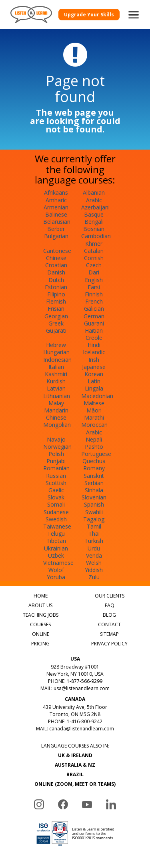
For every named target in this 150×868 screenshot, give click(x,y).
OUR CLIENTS (110, 596)
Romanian (56, 468)
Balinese (56, 214)
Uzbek (56, 555)
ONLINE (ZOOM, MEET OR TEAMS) (75, 784)
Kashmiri (56, 374)
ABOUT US (40, 605)
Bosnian (94, 229)
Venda (94, 555)
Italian (56, 367)
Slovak (56, 497)
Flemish (56, 301)
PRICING (40, 644)
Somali (56, 504)
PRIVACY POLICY (109, 644)
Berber (56, 229)
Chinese (56, 258)
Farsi (94, 287)
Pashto (94, 447)
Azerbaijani (95, 207)
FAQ (110, 605)
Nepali (94, 439)
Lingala (94, 388)
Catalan (94, 251)
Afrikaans (56, 192)
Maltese (94, 403)
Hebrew (56, 345)
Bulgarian (56, 236)
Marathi (94, 417)
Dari (94, 272)
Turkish (94, 541)
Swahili (94, 512)
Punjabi (56, 461)
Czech (94, 265)
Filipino (56, 294)
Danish (56, 272)
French (94, 301)
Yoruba (56, 577)
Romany (94, 468)
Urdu (94, 548)
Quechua (94, 461)
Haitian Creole (94, 334)
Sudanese (56, 512)
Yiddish (94, 570)
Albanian (94, 192)
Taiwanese (57, 526)
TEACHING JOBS (41, 615)
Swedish (56, 519)
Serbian (94, 483)
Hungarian (56, 352)
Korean (94, 374)
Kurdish (56, 381)
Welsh (94, 563)
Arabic (94, 200)
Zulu (94, 577)
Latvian (56, 388)
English (94, 280)
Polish (56, 454)
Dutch (56, 280)
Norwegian (57, 447)
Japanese (94, 367)
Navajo (56, 439)
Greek (56, 323)
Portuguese (96, 454)
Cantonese (57, 251)
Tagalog (94, 519)
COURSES (40, 624)
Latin (94, 381)
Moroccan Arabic (94, 428)
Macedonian (97, 396)
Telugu (56, 534)
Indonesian (57, 360)
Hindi (94, 345)
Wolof (56, 570)
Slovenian (94, 497)
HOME (41, 596)
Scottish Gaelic (56, 486)
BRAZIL (75, 774)
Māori (94, 410)
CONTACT (109, 624)
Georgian (56, 316)
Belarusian (57, 222)
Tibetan (56, 541)
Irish (94, 360)
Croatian (56, 265)
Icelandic (94, 352)
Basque (94, 214)
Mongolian (57, 425)
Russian (56, 476)
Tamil (94, 526)
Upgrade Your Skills (89, 15)
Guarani (94, 323)
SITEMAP (109, 634)
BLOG (109, 615)
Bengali (94, 222)
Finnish (94, 294)
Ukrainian (56, 548)
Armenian (56, 207)
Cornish (94, 258)
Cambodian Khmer (96, 240)
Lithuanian (57, 396)
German (94, 316)
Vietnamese (58, 563)
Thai (94, 534)
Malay (56, 403)
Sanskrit (94, 476)
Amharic (56, 200)
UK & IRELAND (75, 755)
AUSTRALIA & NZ (75, 765)
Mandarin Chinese (56, 414)
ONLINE (41, 634)
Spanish (94, 504)
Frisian (56, 309)
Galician (94, 309)
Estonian (56, 287)
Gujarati (56, 330)
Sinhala (94, 490)
